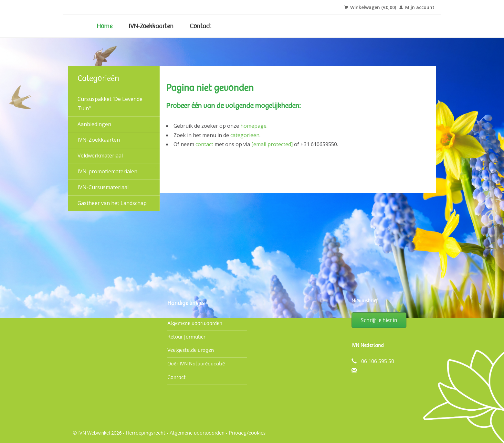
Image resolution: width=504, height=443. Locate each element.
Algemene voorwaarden (195, 323)
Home (105, 26)
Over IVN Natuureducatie (196, 364)
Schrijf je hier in (379, 320)
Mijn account (417, 7)
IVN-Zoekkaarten (151, 26)
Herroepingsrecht (146, 433)
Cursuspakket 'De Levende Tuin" (110, 104)
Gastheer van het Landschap (112, 203)
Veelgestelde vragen (191, 350)
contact (204, 144)
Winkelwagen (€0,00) (370, 7)
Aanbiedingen (94, 124)
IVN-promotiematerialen (107, 171)
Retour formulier (186, 337)
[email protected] (272, 144)
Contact (200, 26)
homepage (253, 126)
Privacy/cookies (247, 433)
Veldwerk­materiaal (100, 156)
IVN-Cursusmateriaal (103, 187)
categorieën (245, 135)
